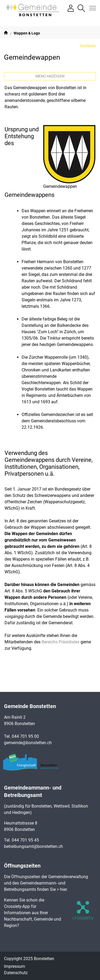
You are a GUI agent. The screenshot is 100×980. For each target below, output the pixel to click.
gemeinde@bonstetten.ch (28, 743)
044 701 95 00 (25, 736)
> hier (62, 889)
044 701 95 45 (25, 840)
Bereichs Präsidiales (61, 642)
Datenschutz (16, 973)
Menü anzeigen (50, 76)
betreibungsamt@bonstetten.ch (33, 846)
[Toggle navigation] (91, 8)
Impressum (15, 966)
